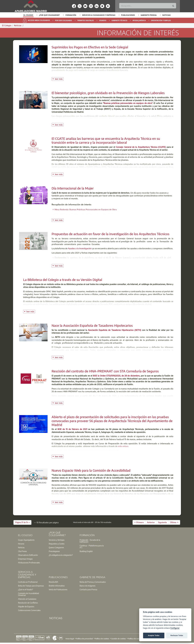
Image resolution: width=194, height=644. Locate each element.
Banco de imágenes (88, 586)
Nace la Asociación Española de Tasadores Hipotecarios (92, 325)
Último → (174, 522)
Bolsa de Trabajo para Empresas (31, 586)
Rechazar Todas (177, 635)
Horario (21, 544)
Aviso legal (70, 639)
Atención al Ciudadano (27, 599)
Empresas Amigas (25, 559)
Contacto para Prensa (88, 589)
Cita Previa (22, 551)
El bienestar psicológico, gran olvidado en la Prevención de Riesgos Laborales (108, 93)
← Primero (139, 522)
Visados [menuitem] (103, 20)
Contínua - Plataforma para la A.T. (92, 546)
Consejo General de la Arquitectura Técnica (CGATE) (141, 147)
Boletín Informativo (57, 586)
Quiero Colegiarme (56, 547)
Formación (71, 15)
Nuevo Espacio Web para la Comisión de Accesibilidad (91, 470)
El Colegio (28, 15)
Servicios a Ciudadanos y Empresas (99, 15)
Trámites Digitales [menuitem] (85, 20)
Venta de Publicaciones (58, 589)
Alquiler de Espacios (26, 606)
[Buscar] (148, 6)
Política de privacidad (84, 639)
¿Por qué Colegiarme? (49, 15)
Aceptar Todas (154, 635)
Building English (86, 551)
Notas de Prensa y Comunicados (93, 582)
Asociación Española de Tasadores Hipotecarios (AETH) (115, 330)
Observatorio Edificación (28, 555)
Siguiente (162, 522)
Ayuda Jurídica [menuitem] (139, 20)
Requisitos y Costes (57, 544)
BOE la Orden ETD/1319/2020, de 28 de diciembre (116, 376)
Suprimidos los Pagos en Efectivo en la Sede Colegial (90, 47)
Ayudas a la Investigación (80, 248)
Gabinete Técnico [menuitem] (119, 20)
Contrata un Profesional (28, 582)
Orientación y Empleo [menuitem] (161, 20)
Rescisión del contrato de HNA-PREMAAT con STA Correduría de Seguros (105, 371)
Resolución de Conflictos (28, 603)
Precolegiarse (54, 551)
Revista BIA (53, 582)
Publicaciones (128, 15)
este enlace (123, 446)
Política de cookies (102, 639)
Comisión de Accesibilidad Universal (28, 594)
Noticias (166, 15)
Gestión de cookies (118, 639)
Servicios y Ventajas (57, 540)
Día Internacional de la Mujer (73, 188)
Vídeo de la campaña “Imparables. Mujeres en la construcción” (84, 214)
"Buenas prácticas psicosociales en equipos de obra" (128, 103)
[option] (28, 15)
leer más (59, 79)
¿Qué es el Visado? (25, 589)
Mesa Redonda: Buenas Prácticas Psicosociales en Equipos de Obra (86, 209)
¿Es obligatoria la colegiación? (61, 555)
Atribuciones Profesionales (29, 563)
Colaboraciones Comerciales (29, 610)
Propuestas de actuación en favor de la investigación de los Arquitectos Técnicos (110, 234)
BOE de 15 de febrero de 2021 (72, 429)
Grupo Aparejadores (26, 540)
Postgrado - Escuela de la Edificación (90, 541)
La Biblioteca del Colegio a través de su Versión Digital (63, 280)
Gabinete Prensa (149, 15)
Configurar (175, 628)
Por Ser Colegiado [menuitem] (63, 20)
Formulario (103, 353)
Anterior (151, 522)
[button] (22, 522)
